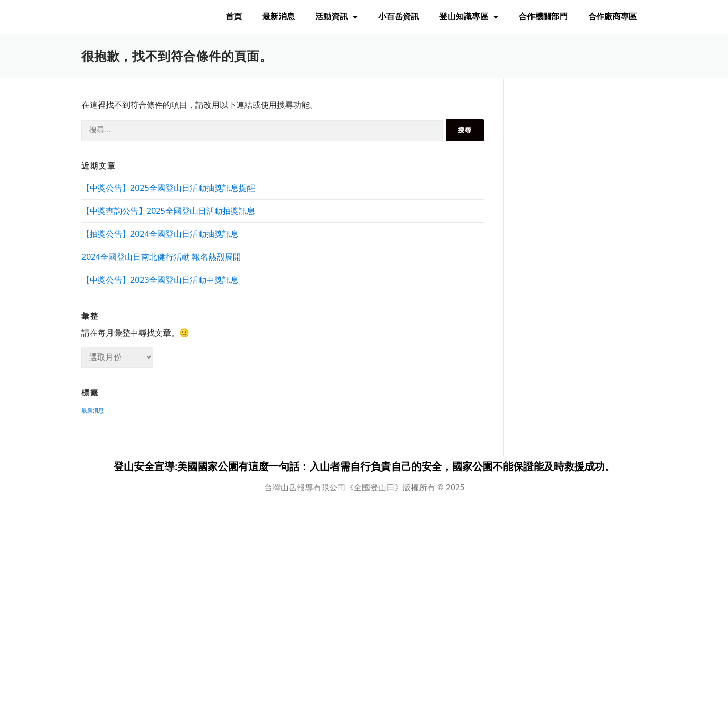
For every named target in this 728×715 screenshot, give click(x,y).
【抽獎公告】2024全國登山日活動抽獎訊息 (160, 234)
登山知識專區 (469, 17)
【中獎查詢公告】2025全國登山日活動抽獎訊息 (168, 211)
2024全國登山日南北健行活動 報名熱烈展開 (161, 257)
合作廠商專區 (612, 17)
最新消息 (278, 17)
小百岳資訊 (399, 17)
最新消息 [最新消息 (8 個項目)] (93, 410)
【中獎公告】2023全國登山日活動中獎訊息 (160, 280)
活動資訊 (337, 17)
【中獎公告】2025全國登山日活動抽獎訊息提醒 (168, 188)
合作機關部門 (543, 17)
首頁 (234, 17)
